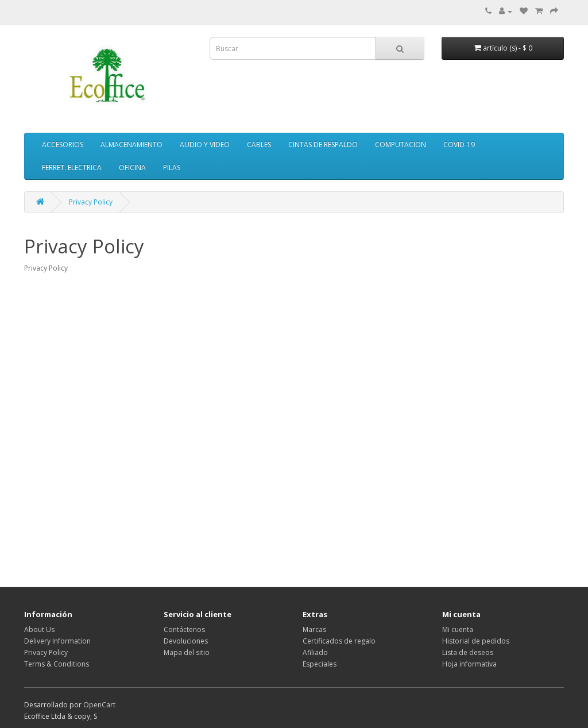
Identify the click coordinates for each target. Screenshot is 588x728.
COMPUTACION (401, 145)
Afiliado (315, 652)
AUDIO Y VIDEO (205, 145)
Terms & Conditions (57, 664)
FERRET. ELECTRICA (72, 167)
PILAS (172, 167)
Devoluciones (186, 641)
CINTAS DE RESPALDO (323, 145)
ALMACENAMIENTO (131, 145)
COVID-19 (459, 145)
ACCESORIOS (63, 145)
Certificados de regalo (339, 641)
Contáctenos (184, 629)
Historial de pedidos (476, 641)
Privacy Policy (91, 202)
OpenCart (99, 705)
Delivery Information (57, 641)
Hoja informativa (469, 664)
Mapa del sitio (187, 652)
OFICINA (132, 167)
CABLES (259, 145)
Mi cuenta (458, 629)
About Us (39, 629)
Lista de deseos (468, 652)
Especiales (320, 664)
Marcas (314, 629)
